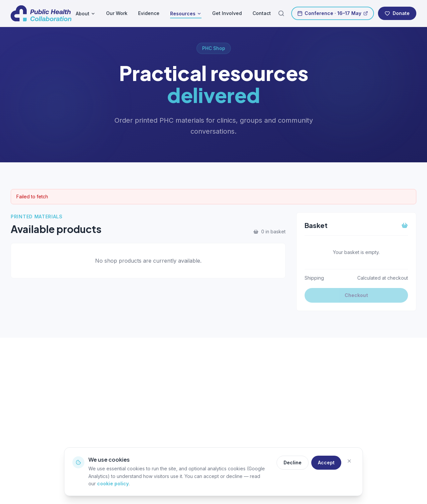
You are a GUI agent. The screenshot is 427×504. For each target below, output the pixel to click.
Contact (262, 13)
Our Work (117, 13)
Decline (293, 462)
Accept (326, 462)
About (86, 13)
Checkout (356, 295)
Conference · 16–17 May (333, 13)
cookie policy (113, 483)
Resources (186, 14)
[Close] (349, 463)
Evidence (149, 13)
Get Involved (227, 13)
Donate (397, 13)
